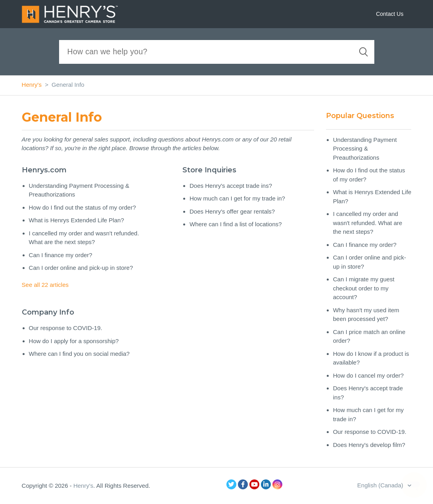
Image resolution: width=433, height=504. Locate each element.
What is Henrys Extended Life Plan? (77, 220)
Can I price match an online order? (369, 336)
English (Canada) (381, 485)
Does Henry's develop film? (369, 445)
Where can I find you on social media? (79, 354)
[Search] (217, 52)
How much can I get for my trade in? (237, 198)
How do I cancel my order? (368, 375)
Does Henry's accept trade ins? (231, 186)
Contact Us (390, 14)
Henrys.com (44, 170)
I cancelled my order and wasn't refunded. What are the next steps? (84, 238)
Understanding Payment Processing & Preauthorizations (79, 190)
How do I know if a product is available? (371, 358)
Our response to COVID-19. (66, 328)
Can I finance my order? (61, 255)
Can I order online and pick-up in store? (81, 268)
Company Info (48, 312)
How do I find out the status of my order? (82, 207)
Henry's (32, 85)
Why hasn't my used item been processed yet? (366, 315)
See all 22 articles (45, 285)
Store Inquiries (209, 170)
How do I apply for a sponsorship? (74, 341)
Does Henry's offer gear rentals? (232, 211)
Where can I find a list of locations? (236, 224)
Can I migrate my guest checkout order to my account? (364, 288)
